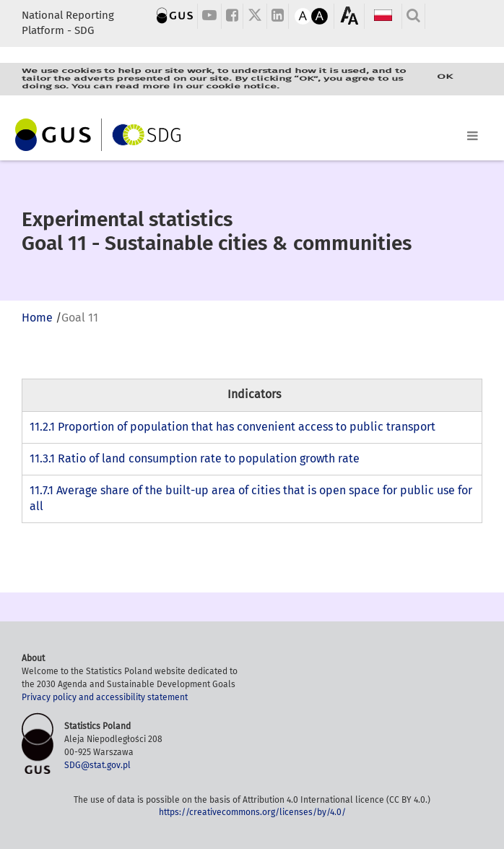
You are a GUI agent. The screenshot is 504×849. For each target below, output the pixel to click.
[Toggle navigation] (252, 133)
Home (37, 318)
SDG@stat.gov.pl (97, 765)
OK (445, 77)
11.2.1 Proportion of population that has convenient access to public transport (233, 427)
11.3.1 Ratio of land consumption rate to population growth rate (195, 458)
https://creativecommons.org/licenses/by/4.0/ (252, 812)
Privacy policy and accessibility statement (105, 697)
